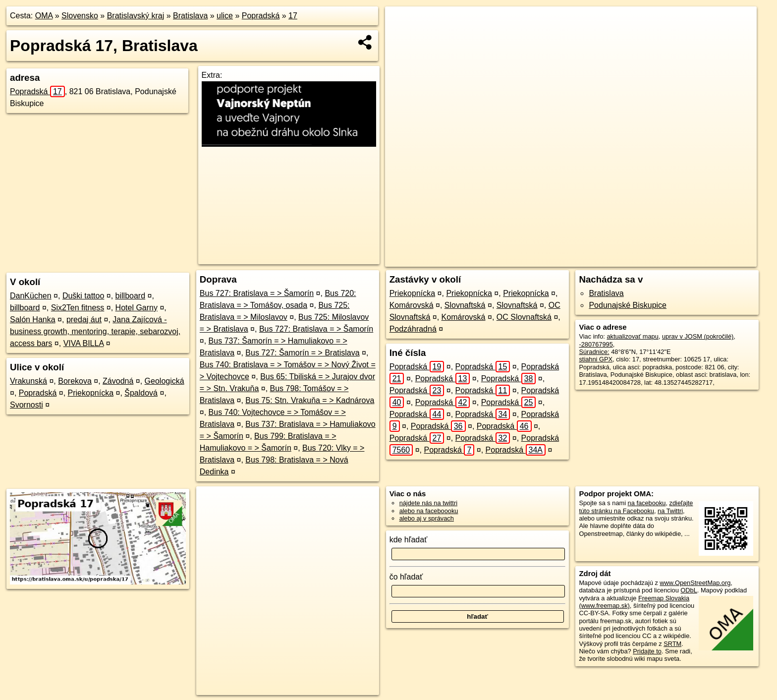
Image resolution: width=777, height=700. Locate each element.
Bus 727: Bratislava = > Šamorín (257, 293)
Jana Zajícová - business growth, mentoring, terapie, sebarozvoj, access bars (95, 331)
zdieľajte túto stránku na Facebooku (636, 507)
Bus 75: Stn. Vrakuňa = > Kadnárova (310, 400)
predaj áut (84, 320)
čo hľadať (406, 577)
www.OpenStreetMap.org (695, 583)
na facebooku (647, 503)
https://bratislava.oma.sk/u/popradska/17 (702, 259)
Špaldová (141, 393)
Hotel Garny (137, 308)
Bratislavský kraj (136, 16)
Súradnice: (594, 352)
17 (293, 16)
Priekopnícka (91, 393)
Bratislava (190, 16)
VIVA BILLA (84, 343)
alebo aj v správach (427, 518)
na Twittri (670, 511)
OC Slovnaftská (524, 317)
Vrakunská (28, 381)
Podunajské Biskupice (628, 305)
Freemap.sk (616, 259)
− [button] (402, 39)
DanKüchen (31, 296)
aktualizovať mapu (632, 336)
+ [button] (402, 23)
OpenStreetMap (565, 259)
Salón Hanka (33, 320)
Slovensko (80, 16)
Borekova (75, 381)
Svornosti (27, 405)
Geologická (165, 381)
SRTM (672, 644)
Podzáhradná (413, 329)
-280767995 (596, 344)
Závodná (118, 381)
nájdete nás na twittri (428, 503)
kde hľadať (409, 540)
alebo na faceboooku (429, 511)
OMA (44, 16)
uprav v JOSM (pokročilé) (698, 336)
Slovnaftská (465, 305)
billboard (130, 296)
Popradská (261, 16)
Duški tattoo (83, 296)
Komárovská (412, 305)
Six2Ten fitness (78, 308)
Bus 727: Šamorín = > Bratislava (302, 353)
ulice (225, 16)
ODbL (689, 590)
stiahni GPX (596, 359)
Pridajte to (647, 651)
